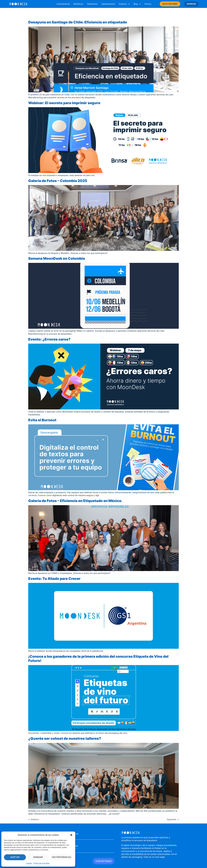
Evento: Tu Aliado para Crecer (54, 579)
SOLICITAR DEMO (170, 4)
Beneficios (78, 4)
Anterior (34, 819)
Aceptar (15, 857)
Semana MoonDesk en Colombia (57, 258)
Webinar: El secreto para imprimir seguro (64, 103)
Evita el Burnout (42, 420)
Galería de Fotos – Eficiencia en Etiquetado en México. (75, 501)
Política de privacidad (41, 863)
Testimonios (92, 4)
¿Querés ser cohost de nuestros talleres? (65, 738)
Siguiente (173, 819)
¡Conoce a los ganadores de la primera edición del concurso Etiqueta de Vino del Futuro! (98, 659)
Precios (148, 4)
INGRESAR (191, 4)
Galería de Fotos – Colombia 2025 (58, 181)
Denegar (38, 857)
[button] (71, 835)
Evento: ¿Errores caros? (49, 339)
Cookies (29, 863)
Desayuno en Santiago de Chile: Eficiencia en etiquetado (78, 22)
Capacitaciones (108, 4)
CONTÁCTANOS (104, 861)
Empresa (124, 4)
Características (63, 4)
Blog (137, 4)
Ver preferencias (61, 857)
